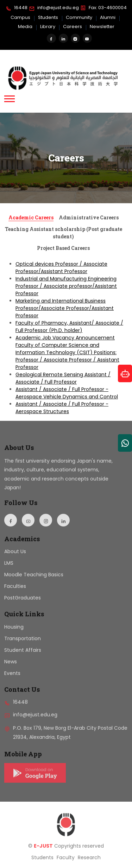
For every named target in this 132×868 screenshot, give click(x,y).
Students (48, 17)
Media (25, 26)
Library (48, 26)
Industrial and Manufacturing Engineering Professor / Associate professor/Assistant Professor (66, 286)
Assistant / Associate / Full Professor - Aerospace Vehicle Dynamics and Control (67, 393)
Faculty (66, 863)
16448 (17, 8)
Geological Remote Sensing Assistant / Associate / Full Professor (63, 378)
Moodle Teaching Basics (34, 580)
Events (12, 678)
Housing (14, 632)
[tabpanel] (66, 338)
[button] (10, 99)
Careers (73, 26)
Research (89, 863)
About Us (15, 557)
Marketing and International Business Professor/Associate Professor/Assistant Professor (65, 308)
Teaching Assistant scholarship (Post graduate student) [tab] (64, 233)
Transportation (23, 644)
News (11, 667)
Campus (20, 17)
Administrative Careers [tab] (89, 217)
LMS (9, 569)
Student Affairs (23, 655)
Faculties (15, 592)
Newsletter (102, 26)
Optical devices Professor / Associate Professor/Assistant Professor (61, 268)
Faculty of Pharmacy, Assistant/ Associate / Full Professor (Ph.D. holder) (69, 327)
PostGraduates (23, 603)
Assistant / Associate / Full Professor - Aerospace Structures (62, 408)
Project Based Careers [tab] (63, 248)
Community (79, 17)
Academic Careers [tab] (31, 217)
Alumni (108, 17)
